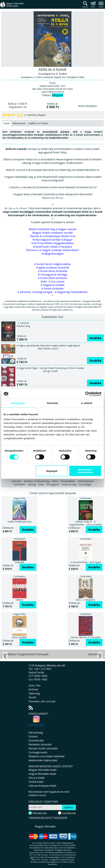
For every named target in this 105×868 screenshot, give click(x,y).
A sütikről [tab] (87, 403)
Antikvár (34, 689)
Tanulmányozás (86, 481)
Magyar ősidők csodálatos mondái (52, 233)
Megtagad (52, 471)
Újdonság (34, 693)
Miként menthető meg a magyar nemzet (52, 229)
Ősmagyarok (53, 484)
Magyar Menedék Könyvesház (12, 6)
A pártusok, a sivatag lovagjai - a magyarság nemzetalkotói (53, 292)
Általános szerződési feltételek (47, 756)
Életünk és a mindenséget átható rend (52, 236)
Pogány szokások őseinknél (53, 268)
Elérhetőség (36, 733)
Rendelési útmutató (40, 744)
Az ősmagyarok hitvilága (52, 275)
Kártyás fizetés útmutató (43, 748)
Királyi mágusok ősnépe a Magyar (53, 240)
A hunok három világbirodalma (52, 264)
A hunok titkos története (52, 271)
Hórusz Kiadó (36, 778)
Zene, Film (35, 685)
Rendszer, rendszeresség (37, 481)
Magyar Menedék (45, 826)
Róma (55, 481)
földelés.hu (52, 864)
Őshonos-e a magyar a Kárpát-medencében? (52, 250)
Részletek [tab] (52, 403)
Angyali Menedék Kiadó (42, 774)
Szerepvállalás (68, 481)
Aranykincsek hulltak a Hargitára (52, 247)
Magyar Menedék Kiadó (43, 770)
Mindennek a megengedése (85, 471)
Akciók (32, 697)
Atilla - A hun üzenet (53, 282)
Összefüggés (85, 484)
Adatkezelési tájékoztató (43, 760)
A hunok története (53, 288)
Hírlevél (33, 737)
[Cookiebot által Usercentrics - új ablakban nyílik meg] (88, 394)
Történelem (19, 484)
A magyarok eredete (52, 285)
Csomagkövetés (38, 752)
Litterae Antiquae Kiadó (42, 786)
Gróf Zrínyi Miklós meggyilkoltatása (52, 243)
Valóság (32, 484)
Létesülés (16, 481)
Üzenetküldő (36, 740)
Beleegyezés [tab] (18, 403)
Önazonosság (69, 484)
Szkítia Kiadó (36, 782)
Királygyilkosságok (53, 254)
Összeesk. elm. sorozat (42, 701)
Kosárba (95, 338)
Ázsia (41, 484)
